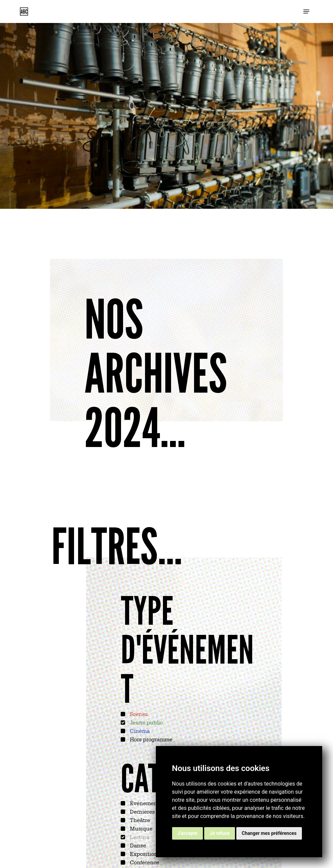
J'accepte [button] (188, 833)
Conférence (144, 862)
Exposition (143, 853)
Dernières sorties (151, 811)
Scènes (138, 714)
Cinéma (139, 730)
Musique (140, 828)
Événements (145, 803)
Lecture (139, 837)
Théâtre (139, 820)
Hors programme (150, 739)
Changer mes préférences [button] (269, 833)
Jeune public (146, 722)
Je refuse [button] (220, 833)
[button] (306, 11)
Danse (137, 845)
